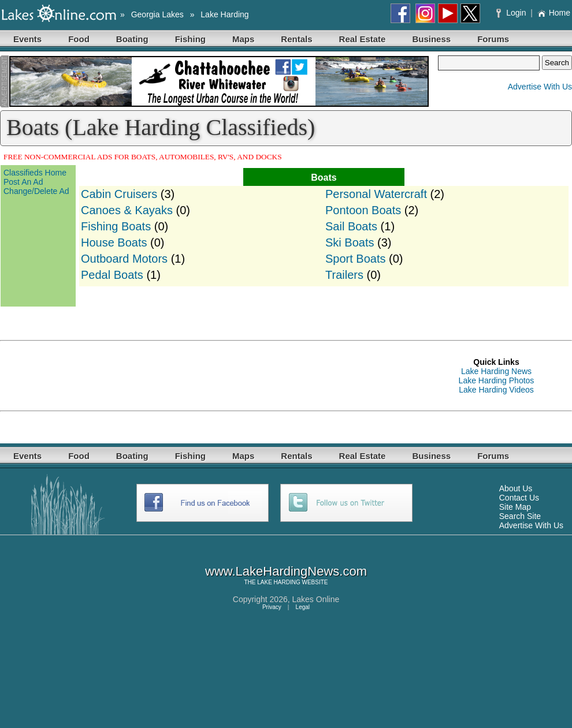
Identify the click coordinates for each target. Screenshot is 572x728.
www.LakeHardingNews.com (286, 571)
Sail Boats (351, 226)
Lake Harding (224, 14)
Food (79, 39)
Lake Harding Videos (496, 390)
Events (27, 39)
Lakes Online (316, 599)
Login (512, 13)
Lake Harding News (496, 371)
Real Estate (363, 39)
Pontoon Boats (363, 210)
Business (431, 39)
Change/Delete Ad (36, 191)
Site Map (515, 507)
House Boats (114, 242)
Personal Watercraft (376, 194)
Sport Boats (356, 259)
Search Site (520, 516)
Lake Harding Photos (497, 380)
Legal (303, 607)
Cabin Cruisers (119, 194)
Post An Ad (23, 182)
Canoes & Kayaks (127, 210)
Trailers (344, 275)
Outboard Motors (124, 259)
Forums (493, 39)
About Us (516, 488)
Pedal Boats (112, 275)
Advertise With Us (540, 87)
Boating (132, 39)
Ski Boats (350, 242)
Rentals (296, 39)
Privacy (272, 607)
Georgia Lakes (157, 14)
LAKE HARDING (278, 582)
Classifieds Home (35, 173)
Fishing (190, 39)
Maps (243, 39)
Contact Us (519, 498)
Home (554, 13)
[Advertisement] (210, 376)
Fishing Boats (116, 226)
